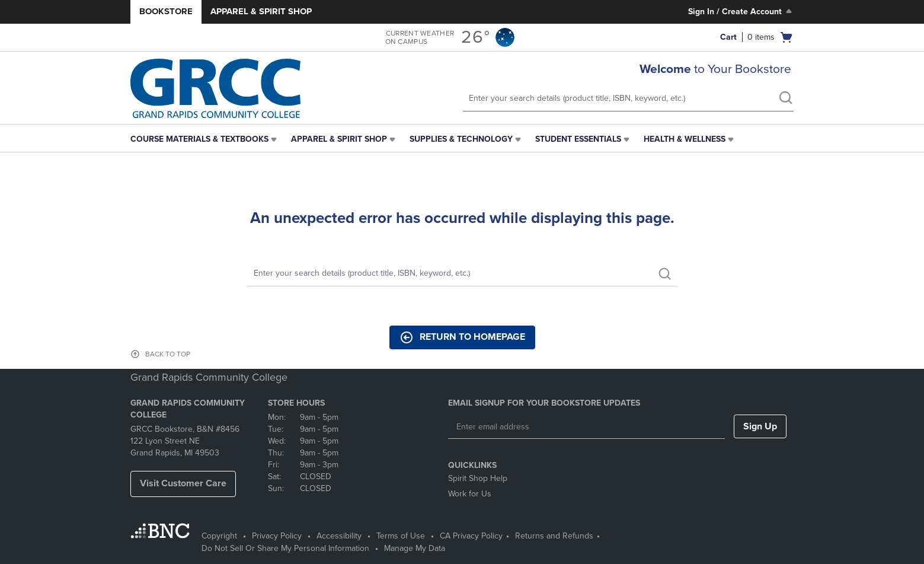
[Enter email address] (586, 427)
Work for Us (470, 494)
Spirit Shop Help (478, 478)
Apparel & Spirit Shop (261, 11)
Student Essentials (578, 139)
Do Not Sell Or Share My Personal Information (285, 548)
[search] (785, 99)
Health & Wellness (685, 139)
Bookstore (166, 11)
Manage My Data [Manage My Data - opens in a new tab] (415, 548)
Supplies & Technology (461, 139)
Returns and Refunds (554, 536)
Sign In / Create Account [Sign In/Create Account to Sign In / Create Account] (741, 11)
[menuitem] (205, 139)
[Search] (462, 274)
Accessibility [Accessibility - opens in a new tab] (339, 536)
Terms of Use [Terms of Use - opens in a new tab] (401, 536)
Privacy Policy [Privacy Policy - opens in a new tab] (277, 536)
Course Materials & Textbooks (199, 139)
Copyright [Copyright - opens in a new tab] (219, 536)
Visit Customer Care (183, 483)
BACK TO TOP (168, 354)
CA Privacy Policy (471, 536)
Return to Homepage (462, 337)
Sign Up (760, 426)
